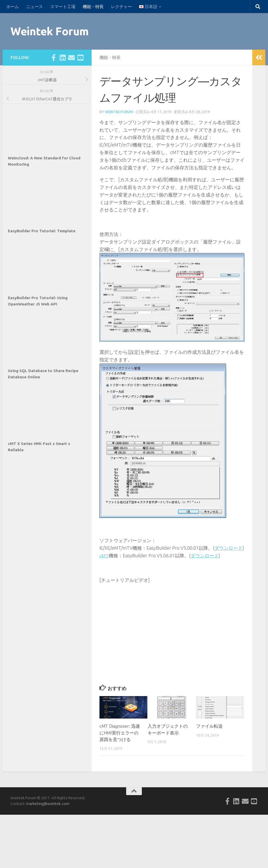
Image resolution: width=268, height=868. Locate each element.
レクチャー (121, 7)
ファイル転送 (209, 726)
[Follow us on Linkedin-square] (63, 57)
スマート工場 (63, 7)
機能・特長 (93, 7)
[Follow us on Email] (71, 57)
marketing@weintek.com (48, 803)
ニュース (35, 7)
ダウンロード (228, 548)
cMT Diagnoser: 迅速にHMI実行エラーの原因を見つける (120, 732)
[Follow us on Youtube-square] (80, 57)
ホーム (13, 7)
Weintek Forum (50, 31)
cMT (104, 555)
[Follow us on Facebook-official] (54, 57)
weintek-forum (119, 112)
